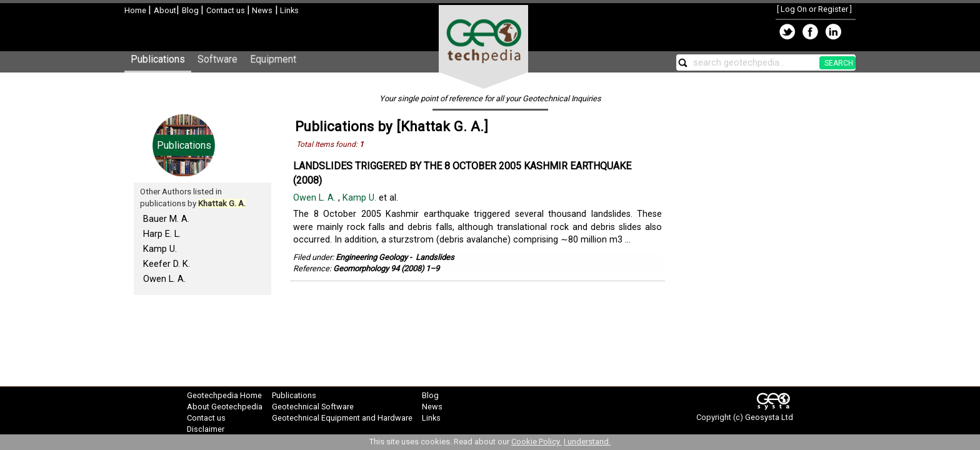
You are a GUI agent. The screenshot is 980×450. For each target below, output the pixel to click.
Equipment (273, 59)
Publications (158, 59)
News (261, 10)
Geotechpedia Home (224, 395)
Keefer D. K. (167, 264)
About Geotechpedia (225, 407)
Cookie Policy (537, 442)
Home (136, 10)
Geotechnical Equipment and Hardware (342, 418)
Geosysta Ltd (769, 417)
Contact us (227, 10)
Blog (191, 10)
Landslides (435, 257)
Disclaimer (206, 429)
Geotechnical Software (313, 407)
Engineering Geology (372, 257)
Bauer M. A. (166, 219)
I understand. (587, 442)
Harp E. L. (162, 234)
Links (288, 10)
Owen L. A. (164, 279)
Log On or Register (814, 9)
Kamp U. (160, 249)
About (165, 10)
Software (217, 59)
